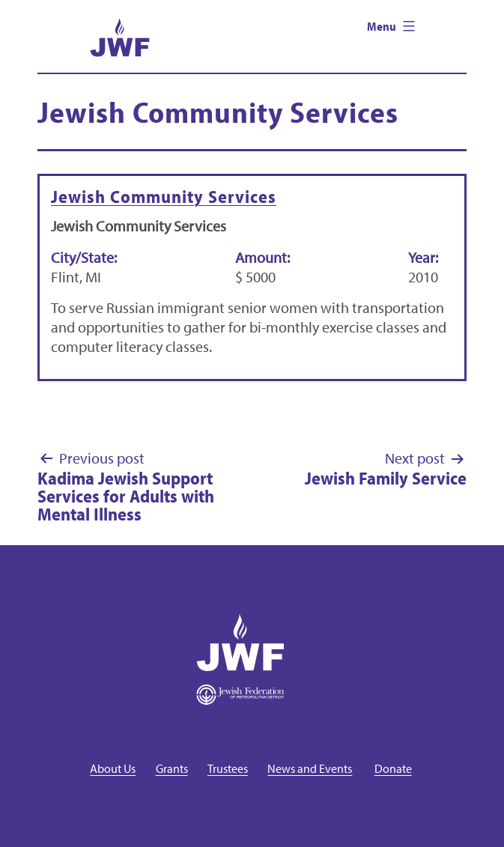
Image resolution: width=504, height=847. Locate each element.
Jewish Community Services (164, 196)
